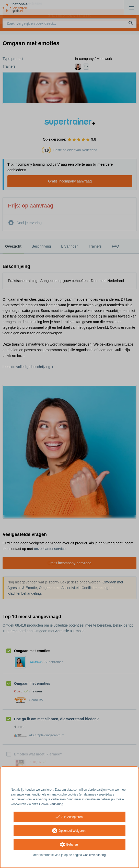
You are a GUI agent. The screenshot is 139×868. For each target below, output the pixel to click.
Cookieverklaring (94, 855)
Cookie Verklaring (51, 804)
